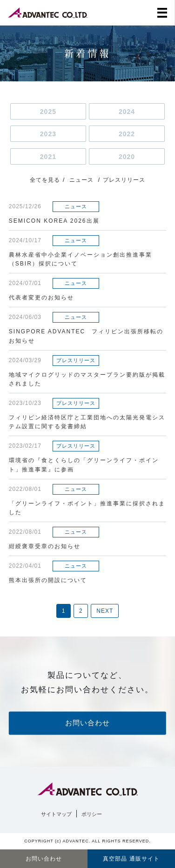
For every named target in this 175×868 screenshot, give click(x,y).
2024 (127, 112)
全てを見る (45, 180)
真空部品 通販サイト (131, 859)
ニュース (81, 180)
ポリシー (92, 814)
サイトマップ (56, 814)
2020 (127, 157)
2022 (127, 134)
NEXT (105, 611)
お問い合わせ (87, 723)
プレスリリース (124, 180)
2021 (48, 157)
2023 (48, 134)
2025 (48, 112)
